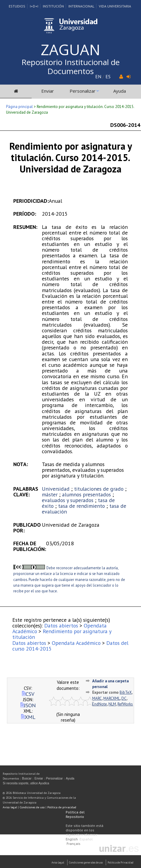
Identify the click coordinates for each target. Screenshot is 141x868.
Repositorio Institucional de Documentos (70, 67)
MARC (97, 698)
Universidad (56, 489)
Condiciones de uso (32, 807)
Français (74, 844)
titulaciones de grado (99, 489)
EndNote (100, 704)
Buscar (27, 778)
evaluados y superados (68, 500)
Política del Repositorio (75, 814)
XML (28, 717)
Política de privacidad (62, 807)
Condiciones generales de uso (86, 862)
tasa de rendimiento (81, 506)
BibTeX (126, 692)
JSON (28, 705)
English (72, 839)
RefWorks (125, 704)
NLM (112, 704)
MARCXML (112, 698)
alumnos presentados (86, 494)
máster (50, 494)
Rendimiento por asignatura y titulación (62, 634)
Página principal (19, 107)
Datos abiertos (61, 626)
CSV (28, 694)
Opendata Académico (76, 643)
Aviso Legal (58, 862)
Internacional (81, 6)
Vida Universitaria (115, 6)
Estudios (17, 6)
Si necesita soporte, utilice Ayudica (26, 783)
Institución (53, 6)
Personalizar (83, 91)
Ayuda (120, 91)
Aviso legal (10, 807)
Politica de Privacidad (121, 862)
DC (124, 698)
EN (98, 76)
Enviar (48, 91)
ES (108, 76)
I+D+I (34, 6)
